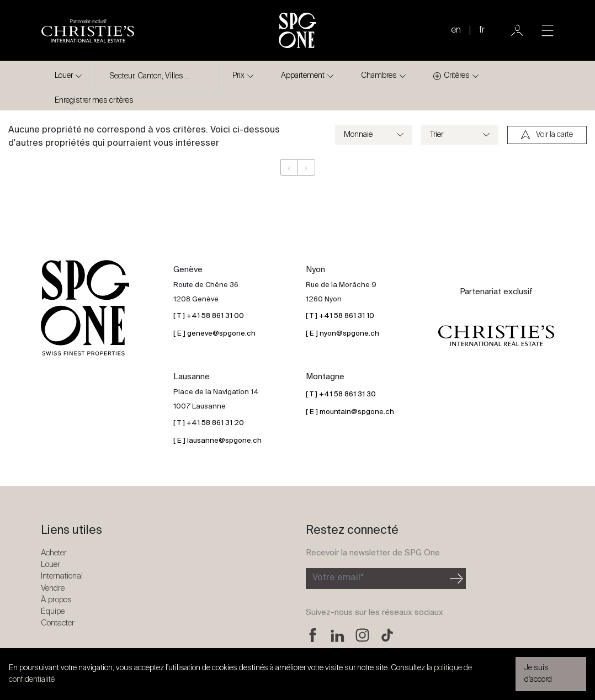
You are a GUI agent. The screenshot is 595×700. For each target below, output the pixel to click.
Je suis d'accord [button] (538, 674)
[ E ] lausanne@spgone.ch (217, 441)
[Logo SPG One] (297, 30)
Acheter (54, 553)
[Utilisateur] (517, 30)
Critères (451, 76)
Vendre (53, 588)
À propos (56, 600)
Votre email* (338, 578)
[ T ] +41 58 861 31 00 (209, 316)
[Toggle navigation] (548, 30)
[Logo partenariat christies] (88, 30)
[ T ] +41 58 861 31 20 (209, 423)
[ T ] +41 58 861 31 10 (340, 316)
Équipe (53, 611)
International (62, 576)
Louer (64, 76)
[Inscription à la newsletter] (377, 579)
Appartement (303, 76)
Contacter (58, 623)
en (456, 30)
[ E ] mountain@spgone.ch (350, 412)
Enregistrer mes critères (94, 100)
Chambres (379, 76)
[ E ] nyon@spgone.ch (342, 334)
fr (482, 30)
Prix (238, 76)
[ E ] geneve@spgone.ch (214, 334)
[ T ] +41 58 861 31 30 (341, 394)
